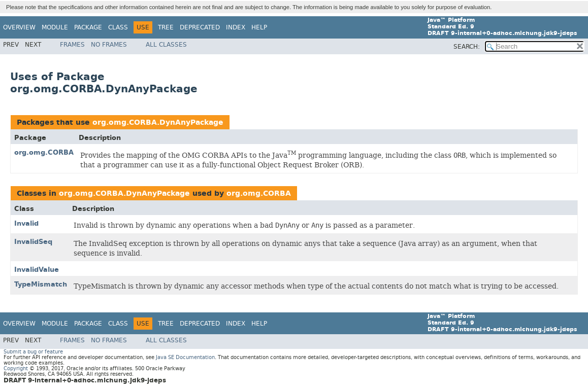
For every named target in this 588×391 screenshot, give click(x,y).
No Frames (109, 45)
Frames (72, 45)
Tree (166, 27)
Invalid (26, 223)
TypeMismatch (41, 284)
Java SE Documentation (185, 357)
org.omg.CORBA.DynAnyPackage (158, 122)
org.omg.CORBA (44, 152)
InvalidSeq (33, 242)
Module (55, 27)
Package (88, 27)
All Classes (166, 45)
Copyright (16, 368)
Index (236, 27)
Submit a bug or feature (33, 352)
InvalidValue (37, 270)
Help (259, 27)
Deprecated (200, 27)
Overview (19, 27)
